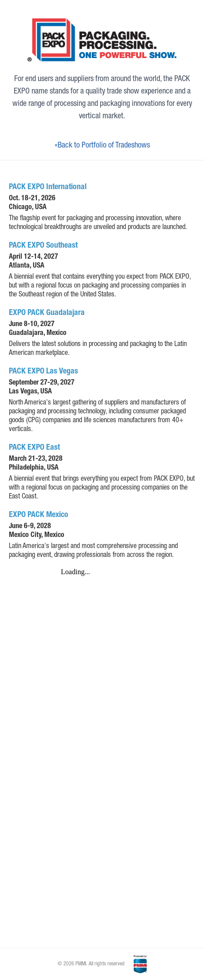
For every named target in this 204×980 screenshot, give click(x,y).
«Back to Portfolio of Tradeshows (102, 146)
